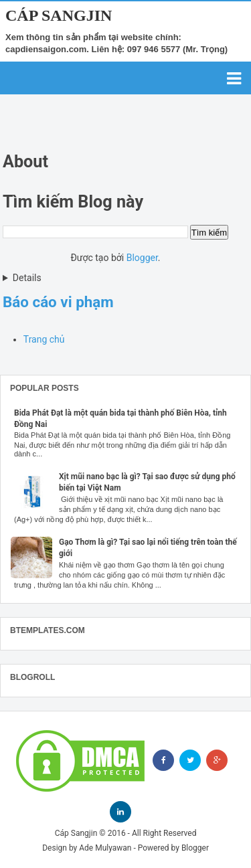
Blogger (142, 258)
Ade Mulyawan (105, 848)
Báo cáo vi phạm (58, 302)
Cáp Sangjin (59, 15)
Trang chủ (44, 339)
